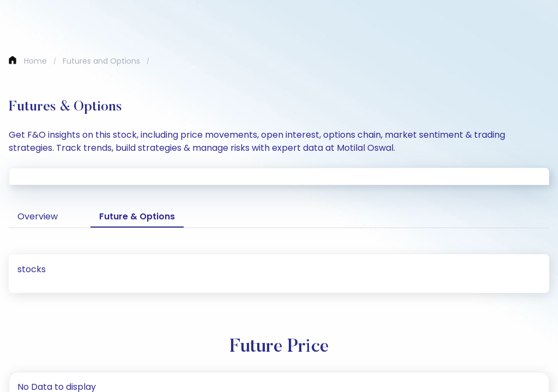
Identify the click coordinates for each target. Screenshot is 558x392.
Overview (38, 216)
